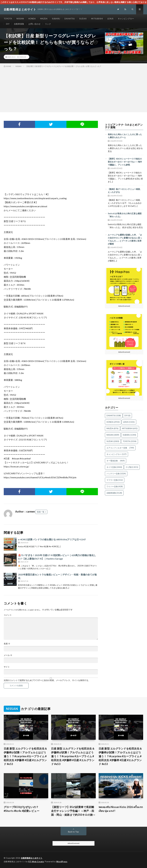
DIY (8, 24)
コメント (8, 615)
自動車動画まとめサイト (32, 858)
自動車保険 (19, 24)
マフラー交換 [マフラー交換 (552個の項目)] (115, 480)
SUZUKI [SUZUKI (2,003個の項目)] (113, 441)
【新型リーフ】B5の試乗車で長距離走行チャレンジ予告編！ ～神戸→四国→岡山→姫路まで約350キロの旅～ (73, 811)
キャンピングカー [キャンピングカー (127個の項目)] (116, 454)
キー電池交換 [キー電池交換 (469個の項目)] (116, 461)
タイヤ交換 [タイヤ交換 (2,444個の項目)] (114, 467)
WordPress (62, 862)
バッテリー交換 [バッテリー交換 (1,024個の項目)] (116, 474)
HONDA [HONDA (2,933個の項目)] (113, 422)
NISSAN (20, 19)
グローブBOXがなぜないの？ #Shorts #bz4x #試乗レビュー (22, 809)
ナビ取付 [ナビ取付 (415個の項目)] (132, 467)
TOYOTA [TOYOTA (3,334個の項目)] (130, 441)
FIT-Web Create (36, 862)
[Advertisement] (73, 89)
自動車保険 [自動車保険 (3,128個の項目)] (114, 493)
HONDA (32, 19)
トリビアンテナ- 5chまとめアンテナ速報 (124, 126)
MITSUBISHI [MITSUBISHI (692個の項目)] (130, 428)
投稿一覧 (41, 512)
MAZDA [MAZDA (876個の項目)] (112, 428)
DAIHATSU (70, 19)
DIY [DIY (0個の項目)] (127, 416)
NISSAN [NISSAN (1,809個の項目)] (113, 435)
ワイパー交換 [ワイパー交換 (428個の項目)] (115, 486)
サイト (7, 667)
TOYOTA (8, 19)
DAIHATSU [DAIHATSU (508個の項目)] (114, 416)
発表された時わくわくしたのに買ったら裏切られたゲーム (125, 136)
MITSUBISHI (97, 19)
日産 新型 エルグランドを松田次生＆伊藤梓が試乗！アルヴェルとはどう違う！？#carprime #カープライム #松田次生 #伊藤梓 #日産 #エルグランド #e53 (25, 756)
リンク (48, 24)
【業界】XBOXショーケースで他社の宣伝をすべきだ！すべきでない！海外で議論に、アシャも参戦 (125, 162)
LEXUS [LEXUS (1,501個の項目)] (129, 422)
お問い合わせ (34, 24)
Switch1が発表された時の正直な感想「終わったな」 (125, 215)
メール (8, 655)
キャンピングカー (126, 19)
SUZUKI (83, 19)
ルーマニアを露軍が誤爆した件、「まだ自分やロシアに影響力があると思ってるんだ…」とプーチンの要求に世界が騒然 (125, 239)
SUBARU (56, 19)
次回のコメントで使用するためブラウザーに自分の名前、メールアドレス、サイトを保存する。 (47, 680)
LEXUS (110, 19)
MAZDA (44, 19)
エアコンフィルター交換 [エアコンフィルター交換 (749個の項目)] (120, 448)
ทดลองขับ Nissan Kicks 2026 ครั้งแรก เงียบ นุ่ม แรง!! (121, 809)
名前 (7, 644)
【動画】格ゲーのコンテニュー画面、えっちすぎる (125, 191)
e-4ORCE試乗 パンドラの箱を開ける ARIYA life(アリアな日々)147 (52, 539)
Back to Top (73, 832)
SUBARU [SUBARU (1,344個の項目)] (129, 435)
